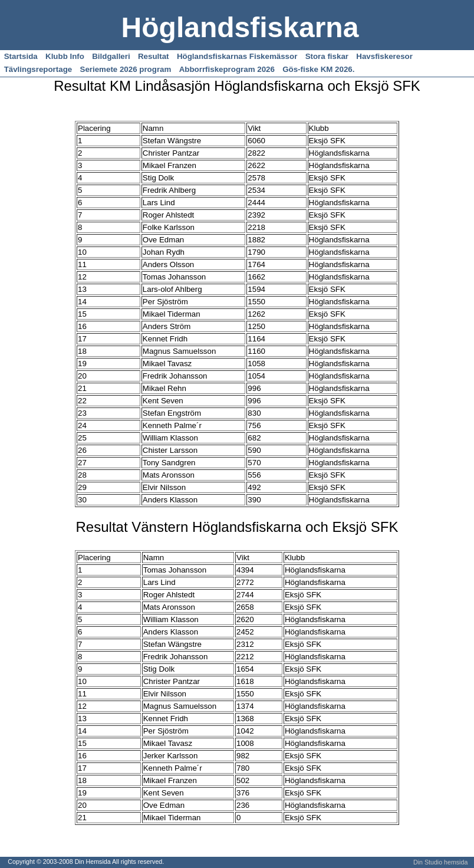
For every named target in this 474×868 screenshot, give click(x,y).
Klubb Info (65, 56)
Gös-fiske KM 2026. (318, 69)
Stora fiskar (327, 56)
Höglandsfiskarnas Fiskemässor (237, 56)
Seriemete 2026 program (126, 69)
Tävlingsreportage (38, 69)
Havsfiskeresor (384, 56)
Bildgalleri (111, 56)
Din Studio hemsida (440, 862)
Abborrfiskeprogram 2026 (227, 69)
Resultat (154, 56)
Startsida (21, 56)
